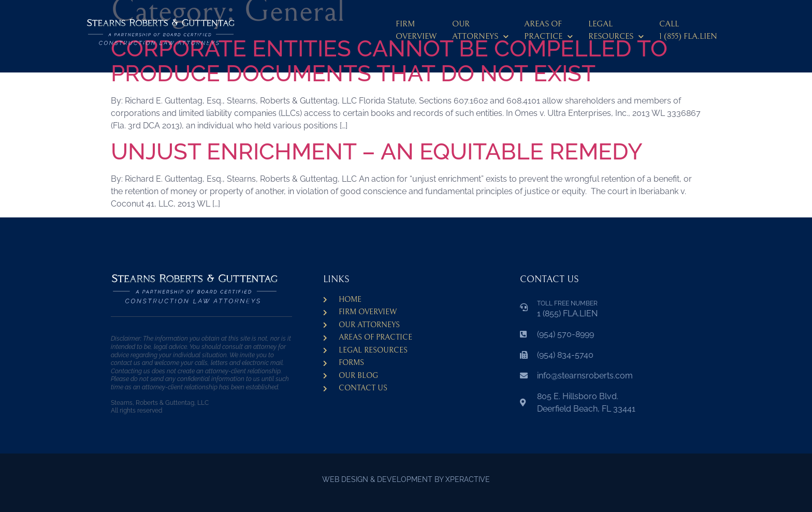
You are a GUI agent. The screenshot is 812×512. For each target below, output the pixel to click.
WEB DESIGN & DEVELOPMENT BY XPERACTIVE (406, 479)
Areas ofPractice (548, 32)
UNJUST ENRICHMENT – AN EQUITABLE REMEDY (377, 151)
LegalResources (616, 32)
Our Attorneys (480, 32)
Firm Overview (416, 30)
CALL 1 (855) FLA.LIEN (688, 30)
